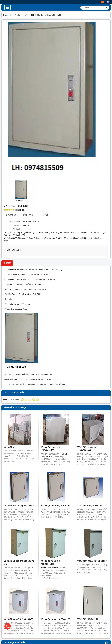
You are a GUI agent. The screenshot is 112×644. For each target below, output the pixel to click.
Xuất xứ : (18, 225)
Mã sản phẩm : (15, 222)
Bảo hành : (17, 229)
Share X (28, 215)
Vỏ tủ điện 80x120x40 (88, 619)
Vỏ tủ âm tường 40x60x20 (90, 506)
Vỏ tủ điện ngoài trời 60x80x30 (92, 561)
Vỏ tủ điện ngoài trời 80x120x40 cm (19, 562)
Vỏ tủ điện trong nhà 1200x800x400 (50, 449)
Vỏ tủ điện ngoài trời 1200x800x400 (87, 449)
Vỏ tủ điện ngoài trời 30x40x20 (55, 619)
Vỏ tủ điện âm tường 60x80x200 (19, 506)
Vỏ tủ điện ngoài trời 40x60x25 (18, 619)
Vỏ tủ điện (9, 447)
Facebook (12, 215)
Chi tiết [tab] (7, 263)
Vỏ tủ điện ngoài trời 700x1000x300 (50, 562)
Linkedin (44, 215)
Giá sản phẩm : (14, 250)
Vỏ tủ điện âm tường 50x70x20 (55, 506)
